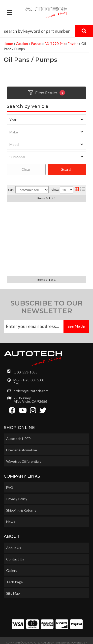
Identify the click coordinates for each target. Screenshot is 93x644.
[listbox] (46, 120)
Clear (26, 169)
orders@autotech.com (31, 383)
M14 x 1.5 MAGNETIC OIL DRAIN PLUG (47, 251)
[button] (46, 31)
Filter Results (47, 93)
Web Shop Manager (46, 638)
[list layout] (83, 190)
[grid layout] (77, 190)
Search (67, 169)
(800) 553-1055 (26, 364)
